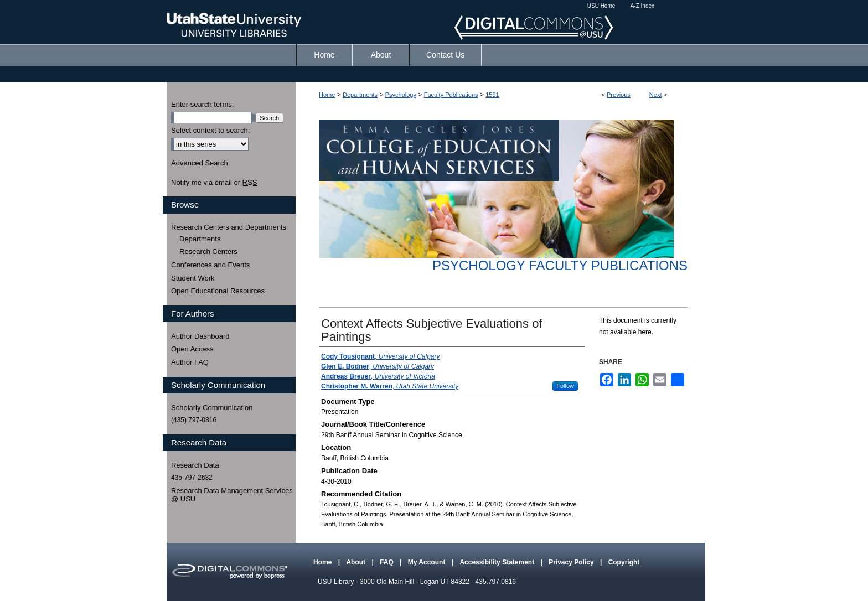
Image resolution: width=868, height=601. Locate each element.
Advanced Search (200, 163)
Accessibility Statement (498, 562)
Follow (565, 386)
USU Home (601, 6)
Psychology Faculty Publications (560, 265)
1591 (492, 95)
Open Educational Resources (218, 291)
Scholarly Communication (212, 408)
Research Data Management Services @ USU (232, 495)
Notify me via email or (214, 183)
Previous (619, 95)
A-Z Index (642, 6)
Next (656, 95)
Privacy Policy (572, 562)
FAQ (387, 562)
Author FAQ (190, 362)
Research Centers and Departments (229, 227)
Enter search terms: (202, 104)
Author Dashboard (200, 336)
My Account (428, 562)
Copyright (624, 562)
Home (327, 95)
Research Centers (208, 252)
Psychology (401, 95)
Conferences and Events (210, 265)
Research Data (195, 465)
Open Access (192, 349)
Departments (360, 95)
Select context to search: (210, 130)
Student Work (193, 278)
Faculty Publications (451, 95)
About (356, 562)
